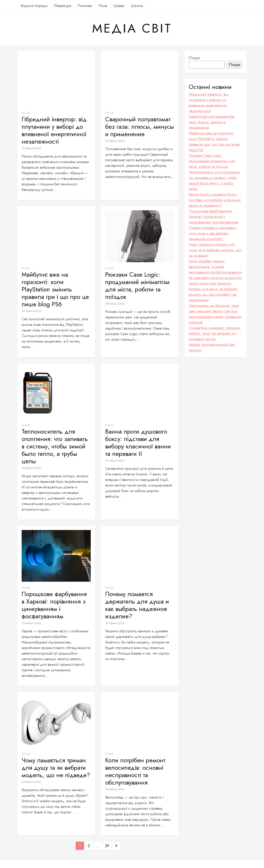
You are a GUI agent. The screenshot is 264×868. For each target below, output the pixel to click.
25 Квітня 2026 (31, 623)
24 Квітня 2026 (115, 623)
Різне (103, 6)
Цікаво (119, 6)
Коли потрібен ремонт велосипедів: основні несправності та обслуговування (135, 771)
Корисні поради (34, 6)
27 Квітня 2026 (115, 461)
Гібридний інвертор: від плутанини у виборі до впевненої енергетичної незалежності (54, 130)
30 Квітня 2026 (31, 148)
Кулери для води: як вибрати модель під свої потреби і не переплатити (213, 295)
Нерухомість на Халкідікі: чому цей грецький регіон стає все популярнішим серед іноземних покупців (215, 314)
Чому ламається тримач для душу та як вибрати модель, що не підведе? (56, 768)
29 (107, 846)
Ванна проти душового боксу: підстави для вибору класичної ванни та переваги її (138, 443)
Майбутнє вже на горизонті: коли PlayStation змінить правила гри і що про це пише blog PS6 (55, 289)
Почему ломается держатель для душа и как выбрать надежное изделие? (137, 605)
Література (62, 6)
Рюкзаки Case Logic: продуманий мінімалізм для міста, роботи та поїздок (137, 286)
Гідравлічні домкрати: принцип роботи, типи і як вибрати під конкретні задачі (215, 333)
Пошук (194, 58)
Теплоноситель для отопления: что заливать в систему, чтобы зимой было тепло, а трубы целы (55, 446)
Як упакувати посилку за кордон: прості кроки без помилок (216, 281)
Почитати (85, 6)
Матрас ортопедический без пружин (212, 347)
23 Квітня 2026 (115, 789)
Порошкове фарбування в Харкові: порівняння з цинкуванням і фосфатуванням (54, 605)
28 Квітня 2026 (115, 304)
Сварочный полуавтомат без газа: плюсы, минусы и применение (140, 127)
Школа (137, 6)
